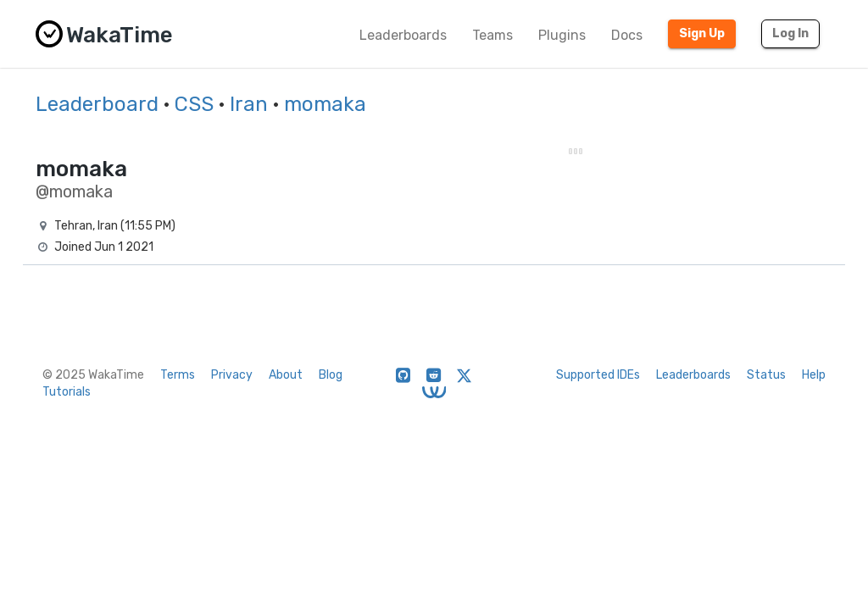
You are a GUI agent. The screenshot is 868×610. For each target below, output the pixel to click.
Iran (249, 104)
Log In (790, 33)
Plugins (562, 35)
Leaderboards (403, 35)
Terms (178, 375)
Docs (627, 35)
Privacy (232, 375)
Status (766, 375)
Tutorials (67, 392)
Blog (331, 375)
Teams (492, 35)
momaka (325, 104)
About (286, 375)
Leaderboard (97, 104)
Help (814, 375)
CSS (194, 104)
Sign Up (702, 33)
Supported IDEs (598, 375)
